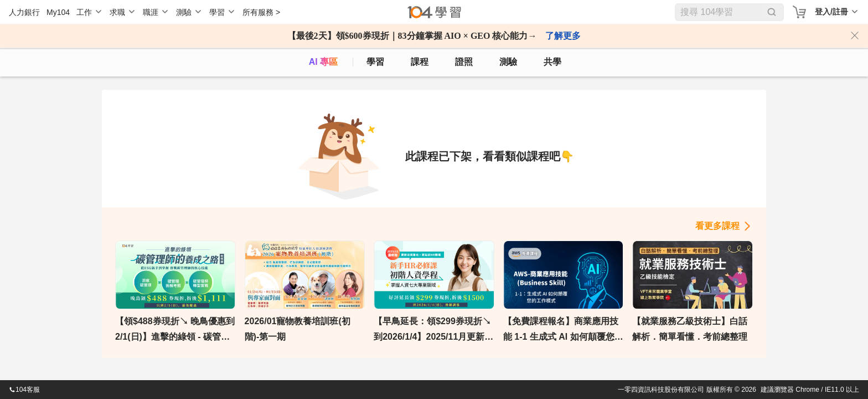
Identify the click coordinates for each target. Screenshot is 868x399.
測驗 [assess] (508, 62)
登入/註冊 (831, 12)
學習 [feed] (375, 62)
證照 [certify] (464, 62)
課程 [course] (420, 62)
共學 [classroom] (552, 62)
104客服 (24, 390)
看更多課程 (717, 226)
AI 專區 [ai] (323, 62)
